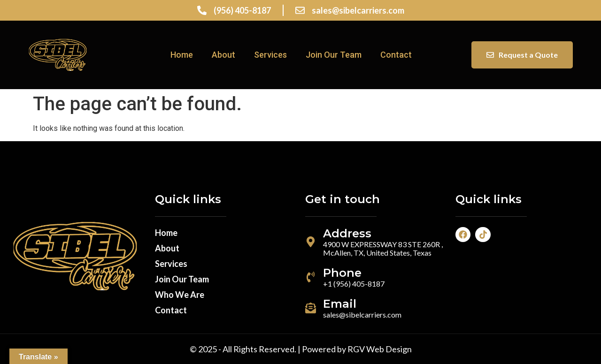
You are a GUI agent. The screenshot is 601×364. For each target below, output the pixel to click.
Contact (396, 55)
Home (182, 55)
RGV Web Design (380, 349)
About (223, 55)
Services (270, 55)
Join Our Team (334, 55)
